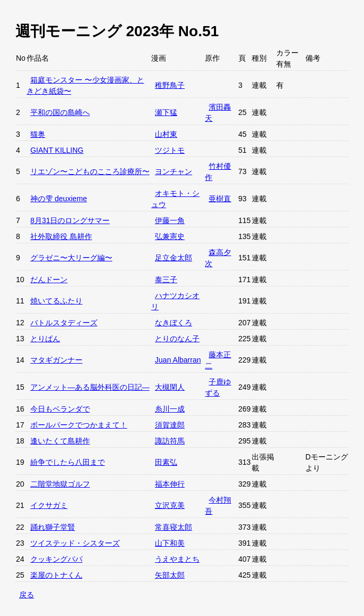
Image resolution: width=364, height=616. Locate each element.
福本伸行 (170, 484)
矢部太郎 (170, 575)
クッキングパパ (56, 559)
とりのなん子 (177, 339)
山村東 (166, 134)
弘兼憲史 (170, 236)
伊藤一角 (170, 220)
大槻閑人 (170, 387)
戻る (27, 595)
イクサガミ (49, 505)
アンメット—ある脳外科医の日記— (90, 387)
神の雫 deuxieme (59, 199)
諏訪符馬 (170, 441)
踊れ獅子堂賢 (53, 527)
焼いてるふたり (56, 301)
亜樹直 (220, 199)
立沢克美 (170, 505)
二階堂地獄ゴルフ (60, 484)
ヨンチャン (173, 171)
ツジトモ (170, 150)
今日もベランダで (60, 409)
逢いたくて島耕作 (60, 441)
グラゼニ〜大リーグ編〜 (71, 258)
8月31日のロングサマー (70, 220)
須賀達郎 (170, 425)
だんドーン (49, 280)
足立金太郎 (173, 258)
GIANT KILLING (57, 150)
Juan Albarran (178, 360)
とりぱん (45, 339)
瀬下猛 (166, 112)
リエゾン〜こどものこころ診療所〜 (90, 171)
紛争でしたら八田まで (68, 462)
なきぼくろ (173, 323)
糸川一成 (170, 409)
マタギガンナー (56, 360)
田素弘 (166, 462)
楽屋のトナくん (56, 575)
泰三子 (166, 280)
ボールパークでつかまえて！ (79, 425)
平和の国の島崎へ (60, 112)
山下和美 (170, 543)
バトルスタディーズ (64, 323)
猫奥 (38, 134)
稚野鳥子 (170, 85)
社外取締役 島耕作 (61, 236)
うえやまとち (177, 559)
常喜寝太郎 (173, 527)
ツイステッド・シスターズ (75, 543)
